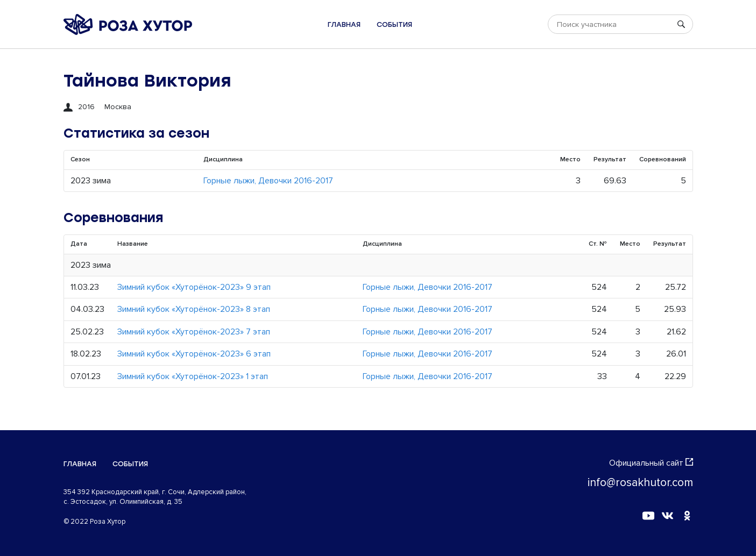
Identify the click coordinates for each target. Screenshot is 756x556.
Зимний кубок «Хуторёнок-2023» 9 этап (194, 287)
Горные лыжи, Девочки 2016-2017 (268, 181)
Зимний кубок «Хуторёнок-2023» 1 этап (193, 376)
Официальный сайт (651, 463)
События (394, 24)
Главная (344, 24)
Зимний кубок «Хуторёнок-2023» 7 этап (194, 332)
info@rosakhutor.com (640, 483)
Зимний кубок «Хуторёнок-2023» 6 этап (194, 354)
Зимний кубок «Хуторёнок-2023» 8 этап (194, 309)
